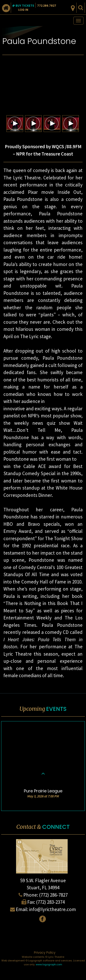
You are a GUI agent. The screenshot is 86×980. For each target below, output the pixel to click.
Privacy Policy (45, 953)
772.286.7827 (47, 6)
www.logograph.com (49, 964)
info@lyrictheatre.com (53, 909)
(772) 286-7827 (53, 895)
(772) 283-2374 (50, 902)
